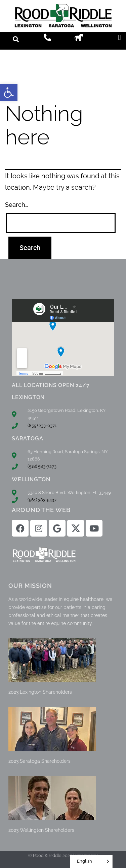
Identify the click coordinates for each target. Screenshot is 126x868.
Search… (17, 205)
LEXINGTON (28, 397)
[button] (9, 92)
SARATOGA (27, 439)
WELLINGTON (31, 479)
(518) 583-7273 (42, 466)
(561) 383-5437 (42, 500)
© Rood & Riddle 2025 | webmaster (63, 855)
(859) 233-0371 (42, 425)
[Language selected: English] (91, 861)
